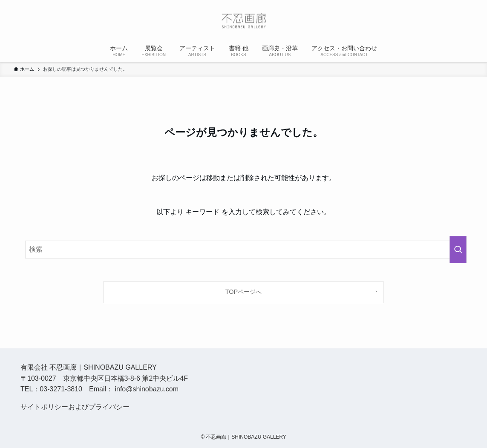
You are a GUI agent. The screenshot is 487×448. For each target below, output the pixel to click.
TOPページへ (243, 292)
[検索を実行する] (458, 250)
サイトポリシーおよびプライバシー (75, 407)
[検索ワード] (243, 250)
